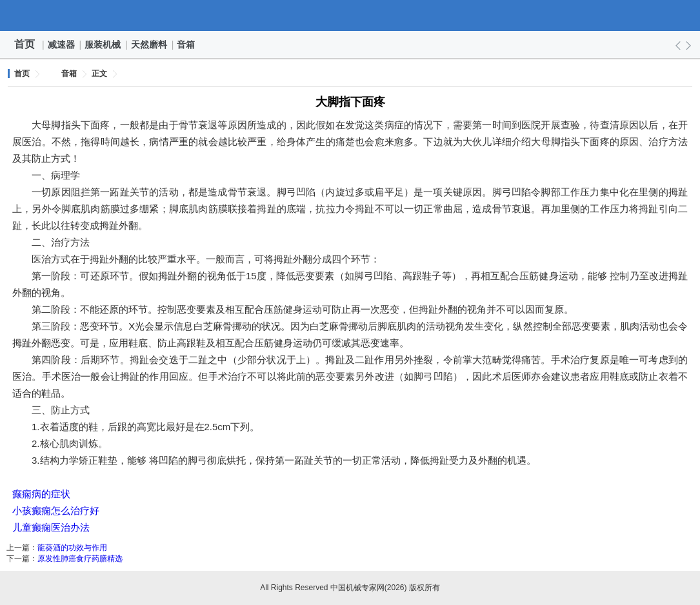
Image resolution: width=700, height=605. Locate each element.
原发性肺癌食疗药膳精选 (80, 559)
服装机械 (103, 45)
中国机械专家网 (350, 15)
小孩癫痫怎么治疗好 (56, 511)
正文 (99, 74)
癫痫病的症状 (41, 494)
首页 (25, 44)
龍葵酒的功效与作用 (72, 548)
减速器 (62, 45)
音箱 (186, 45)
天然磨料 (150, 45)
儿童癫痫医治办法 (51, 527)
